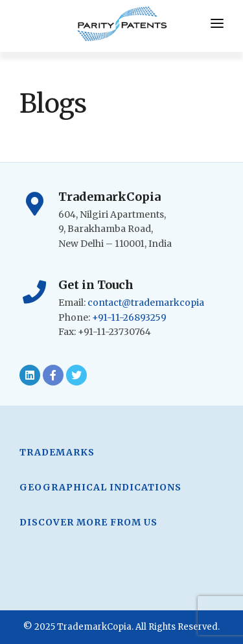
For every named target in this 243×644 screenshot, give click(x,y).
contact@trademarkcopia (146, 303)
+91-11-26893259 (129, 317)
